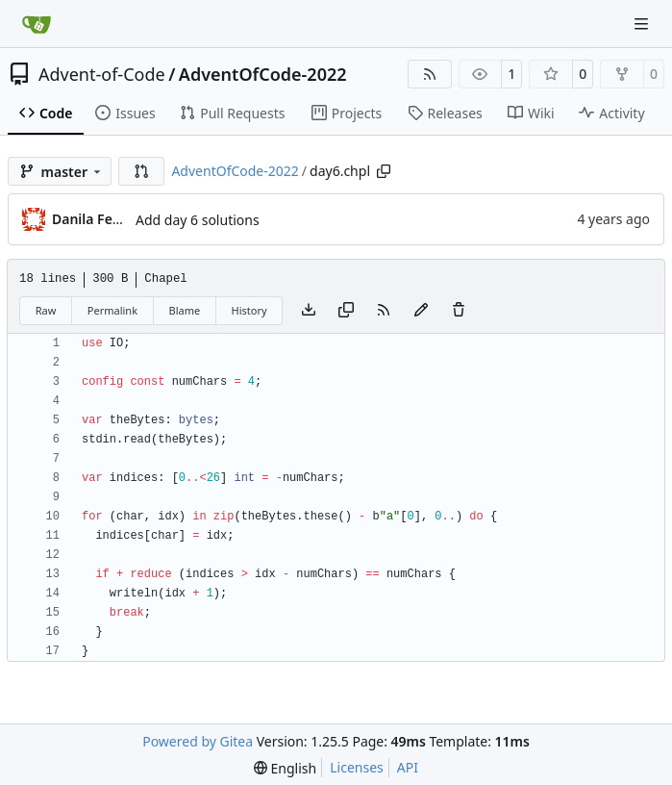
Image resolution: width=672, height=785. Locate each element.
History (249, 310)
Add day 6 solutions (198, 220)
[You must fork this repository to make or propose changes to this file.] (421, 311)
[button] (141, 171)
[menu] (285, 768)
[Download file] (309, 311)
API (408, 767)
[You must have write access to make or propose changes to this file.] (459, 311)
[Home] (37, 24)
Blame (184, 310)
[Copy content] (346, 311)
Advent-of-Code (102, 74)
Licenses (357, 767)
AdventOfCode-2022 (263, 74)
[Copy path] (384, 171)
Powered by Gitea (198, 741)
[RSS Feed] (430, 74)
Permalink (112, 310)
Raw (46, 310)
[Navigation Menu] (643, 24)
